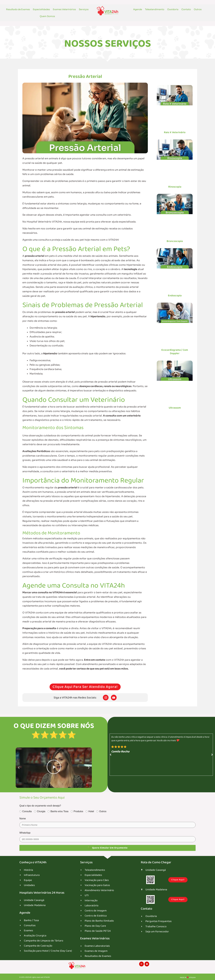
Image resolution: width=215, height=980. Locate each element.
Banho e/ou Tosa (58, 812)
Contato (186, 9)
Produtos (77, 812)
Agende (138, 9)
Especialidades (41, 9)
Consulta (26, 812)
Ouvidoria (173, 9)
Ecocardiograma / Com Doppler (175, 352)
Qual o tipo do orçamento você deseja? (40, 806)
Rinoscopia (175, 187)
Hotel (90, 812)
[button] (19, 768)
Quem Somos (47, 16)
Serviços (84, 9)
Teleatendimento (155, 9)
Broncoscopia (175, 241)
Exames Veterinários (64, 9)
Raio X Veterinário (175, 132)
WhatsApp (25, 833)
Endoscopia (175, 296)
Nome (23, 819)
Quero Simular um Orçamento (107, 848)
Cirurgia (40, 812)
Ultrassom (175, 408)
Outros (198, 9)
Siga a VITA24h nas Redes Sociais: (75, 698)
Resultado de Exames (18, 9)
